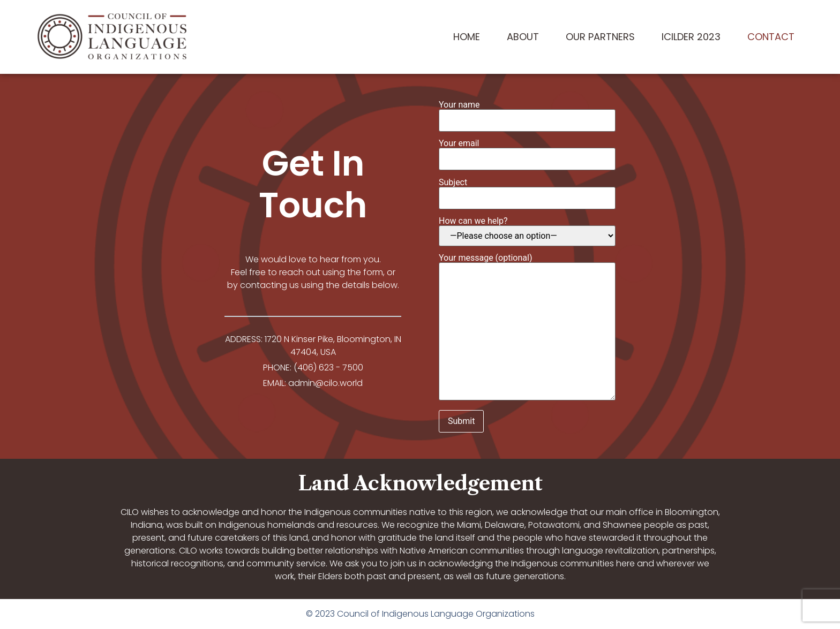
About (523, 37)
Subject (527, 191)
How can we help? (527, 232)
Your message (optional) (527, 328)
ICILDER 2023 (691, 37)
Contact (771, 37)
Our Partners (600, 37)
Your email (527, 151)
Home (467, 37)
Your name (527, 113)
